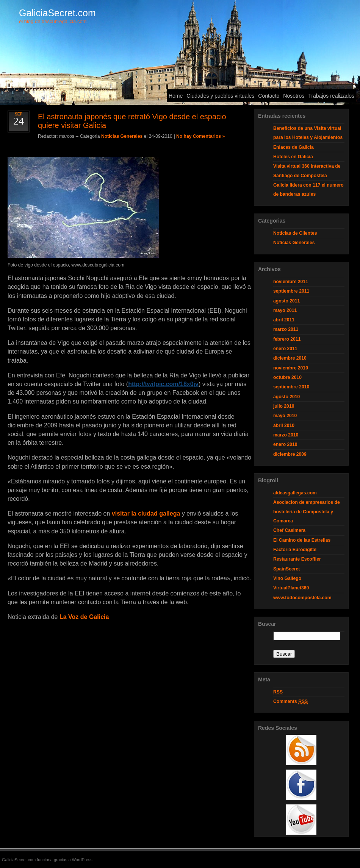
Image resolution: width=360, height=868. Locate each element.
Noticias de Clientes (295, 233)
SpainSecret (286, 569)
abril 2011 (284, 320)
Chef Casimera (289, 530)
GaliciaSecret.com (57, 13)
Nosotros (294, 96)
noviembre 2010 (291, 368)
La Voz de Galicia (84, 617)
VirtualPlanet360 (291, 588)
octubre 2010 (287, 377)
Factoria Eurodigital (295, 550)
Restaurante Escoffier (297, 559)
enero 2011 (285, 349)
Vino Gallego (287, 578)
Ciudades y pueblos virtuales (220, 96)
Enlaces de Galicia (293, 147)
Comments (290, 702)
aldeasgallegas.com (295, 493)
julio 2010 (284, 406)
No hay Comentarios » (200, 136)
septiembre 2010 (291, 387)
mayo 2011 (285, 310)
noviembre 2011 (291, 282)
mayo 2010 (285, 416)
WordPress (82, 860)
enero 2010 (285, 444)
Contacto (269, 96)
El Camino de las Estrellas (302, 540)
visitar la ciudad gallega (146, 513)
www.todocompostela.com (302, 598)
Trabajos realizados (331, 96)
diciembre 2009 (290, 454)
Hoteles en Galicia (293, 157)
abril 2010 (284, 425)
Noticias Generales (122, 136)
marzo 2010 (286, 435)
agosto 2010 (286, 397)
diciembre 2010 (290, 358)
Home (176, 96)
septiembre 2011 (291, 291)
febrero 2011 (287, 339)
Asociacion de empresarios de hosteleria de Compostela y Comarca (307, 512)
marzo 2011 (286, 329)
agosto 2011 (286, 301)
